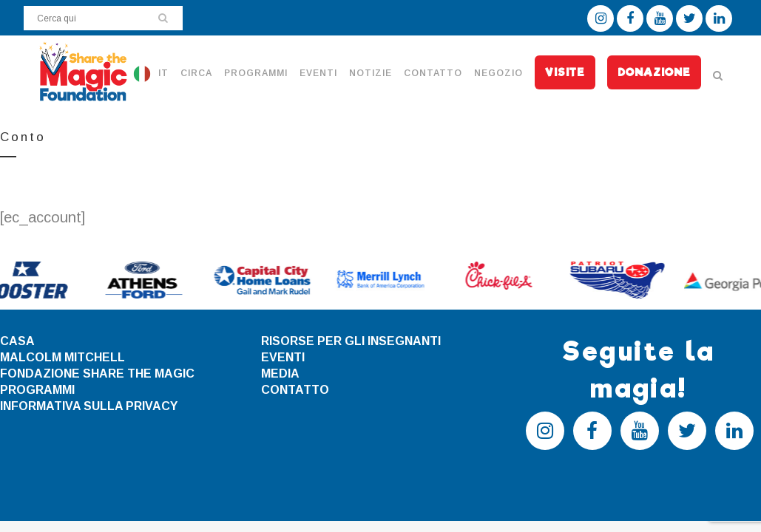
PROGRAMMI (37, 390)
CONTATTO (295, 390)
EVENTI (283, 357)
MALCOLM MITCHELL (62, 357)
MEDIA (280, 374)
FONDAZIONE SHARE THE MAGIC (97, 374)
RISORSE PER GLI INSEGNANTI (351, 341)
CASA (17, 341)
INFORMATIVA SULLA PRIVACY (89, 406)
